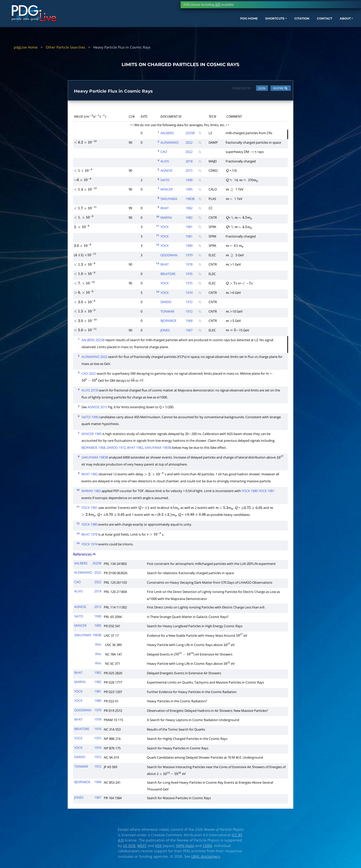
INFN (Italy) (185, 847)
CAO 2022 (89, 375)
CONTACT (298, 27)
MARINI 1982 (91, 492)
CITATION (272, 27)
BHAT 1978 (89, 535)
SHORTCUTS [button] (240, 27)
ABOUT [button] (322, 27)
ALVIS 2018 (90, 391)
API (218, 5)
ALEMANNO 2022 (94, 358)
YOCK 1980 (250, 492)
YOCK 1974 (89, 545)
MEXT (142, 847)
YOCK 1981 (266, 492)
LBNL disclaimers (206, 857)
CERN (207, 847)
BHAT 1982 (135, 449)
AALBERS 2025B (93, 341)
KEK (158, 847)
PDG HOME (210, 27)
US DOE (129, 847)
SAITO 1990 (90, 418)
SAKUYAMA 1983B (158, 449)
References (85, 555)
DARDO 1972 (116, 449)
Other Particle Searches (65, 47)
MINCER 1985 (92, 435)
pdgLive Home (26, 47)
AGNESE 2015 (97, 408)
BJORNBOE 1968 (93, 449)
